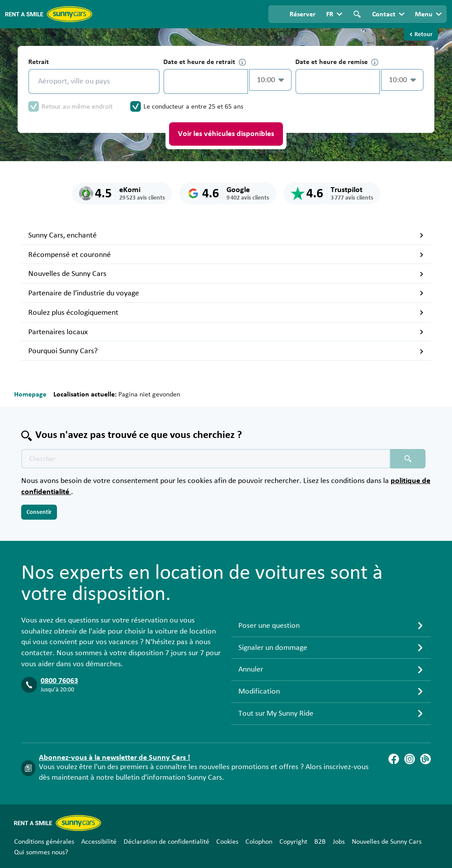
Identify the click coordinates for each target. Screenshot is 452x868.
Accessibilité (99, 842)
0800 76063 (59, 681)
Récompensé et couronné (226, 255)
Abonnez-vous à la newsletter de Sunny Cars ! (115, 758)
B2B (320, 842)
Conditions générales (44, 842)
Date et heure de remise (337, 62)
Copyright (293, 842)
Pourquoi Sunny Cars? (226, 351)
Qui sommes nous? (41, 852)
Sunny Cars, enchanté (226, 235)
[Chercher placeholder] (408, 459)
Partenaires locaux (226, 332)
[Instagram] (410, 759)
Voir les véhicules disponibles (226, 134)
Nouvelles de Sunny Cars (226, 274)
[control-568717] (206, 81)
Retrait (39, 62)
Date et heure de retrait (205, 62)
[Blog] (426, 759)
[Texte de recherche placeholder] (206, 459)
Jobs (339, 842)
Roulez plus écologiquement (226, 313)
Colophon (259, 842)
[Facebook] (394, 759)
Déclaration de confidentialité (166, 842)
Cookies (227, 842)
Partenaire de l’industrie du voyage (226, 293)
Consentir (39, 512)
